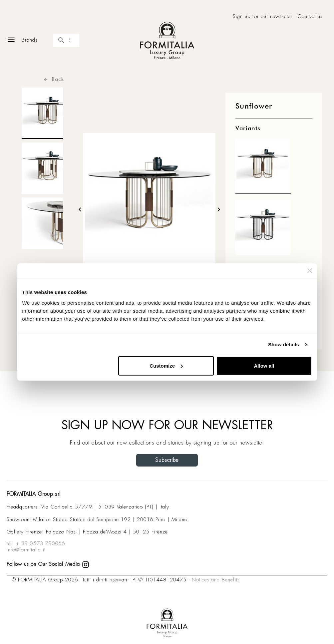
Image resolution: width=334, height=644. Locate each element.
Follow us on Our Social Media (48, 564)
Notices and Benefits (216, 580)
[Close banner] (310, 271)
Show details (284, 344)
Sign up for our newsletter (263, 16)
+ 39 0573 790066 (41, 543)
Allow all (264, 365)
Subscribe (167, 460)
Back (54, 79)
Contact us (310, 16)
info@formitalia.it (26, 550)
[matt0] (263, 168)
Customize (166, 365)
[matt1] (263, 229)
